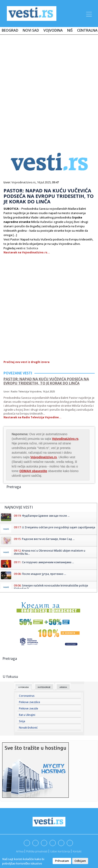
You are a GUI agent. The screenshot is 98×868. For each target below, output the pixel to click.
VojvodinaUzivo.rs (24, 182)
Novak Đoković (28, 728)
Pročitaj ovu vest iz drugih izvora (27, 362)
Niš (70, 30)
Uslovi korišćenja (60, 851)
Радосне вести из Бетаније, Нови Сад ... (48, 539)
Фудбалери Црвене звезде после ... (46, 516)
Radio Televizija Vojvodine (26, 391)
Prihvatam (62, 861)
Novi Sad (31, 30)
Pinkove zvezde (29, 708)
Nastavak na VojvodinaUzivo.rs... (27, 252)
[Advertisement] (49, 89)
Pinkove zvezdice (30, 702)
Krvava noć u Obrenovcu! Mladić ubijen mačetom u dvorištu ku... (50, 552)
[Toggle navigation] (89, 13)
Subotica (32, 248)
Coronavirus (27, 696)
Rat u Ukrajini (27, 715)
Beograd (10, 30)
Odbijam (80, 861)
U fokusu (24, 687)
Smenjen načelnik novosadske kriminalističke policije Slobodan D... (51, 587)
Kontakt (77, 851)
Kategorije (44, 687)
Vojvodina (53, 30)
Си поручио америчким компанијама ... (48, 562)
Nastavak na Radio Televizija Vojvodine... (32, 417)
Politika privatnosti (37, 851)
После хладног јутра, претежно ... (44, 574)
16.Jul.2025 (44, 182)
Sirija (22, 721)
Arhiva (63, 687)
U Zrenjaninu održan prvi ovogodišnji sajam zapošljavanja (59, 527)
